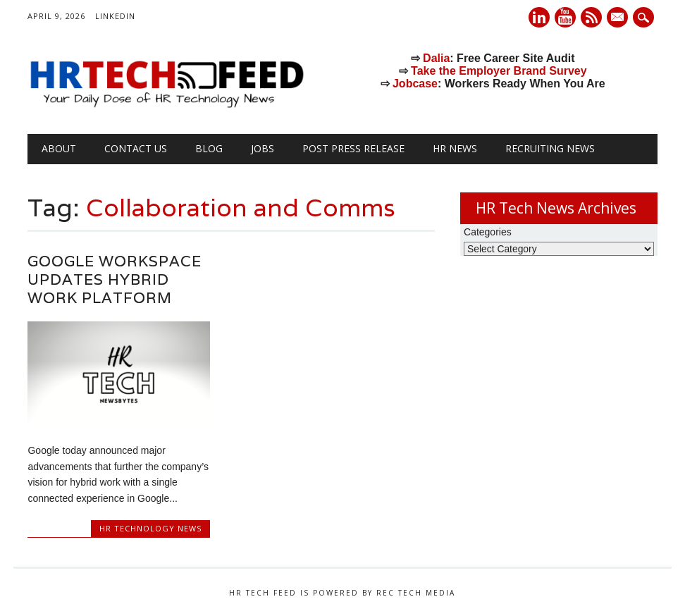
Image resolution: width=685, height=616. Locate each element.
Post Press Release (353, 148)
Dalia (436, 58)
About (59, 148)
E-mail (619, 18)
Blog (209, 148)
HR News (455, 148)
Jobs (263, 148)
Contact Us (136, 148)
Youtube (565, 17)
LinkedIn (115, 16)
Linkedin (539, 17)
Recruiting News (550, 148)
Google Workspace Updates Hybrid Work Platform (115, 279)
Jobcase (415, 84)
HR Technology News (150, 528)
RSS (591, 17)
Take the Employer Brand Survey (499, 71)
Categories (488, 232)
